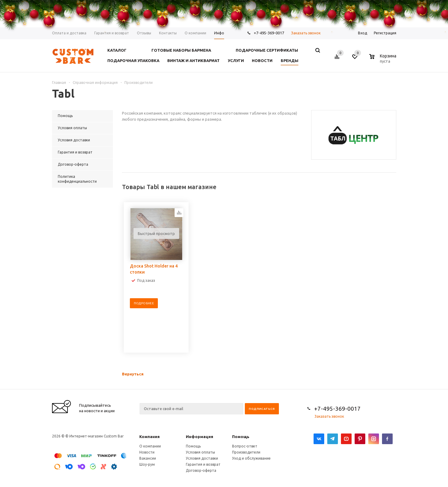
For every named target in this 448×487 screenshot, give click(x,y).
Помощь (241, 437)
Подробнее (144, 303)
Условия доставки (202, 458)
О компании (150, 446)
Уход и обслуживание (251, 458)
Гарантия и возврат (203, 464)
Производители (246, 452)
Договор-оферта (201, 470)
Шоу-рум (147, 464)
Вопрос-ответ (245, 446)
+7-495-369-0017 (337, 409)
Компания (149, 437)
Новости (147, 452)
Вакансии (148, 458)
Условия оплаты (200, 452)
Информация (200, 437)
